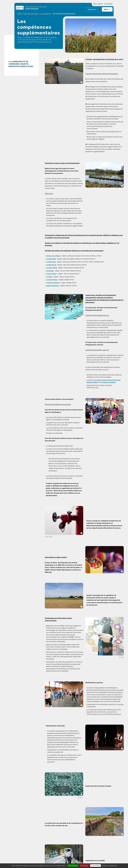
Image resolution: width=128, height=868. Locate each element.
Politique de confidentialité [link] (109, 866)
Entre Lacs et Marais (53, 256)
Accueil (20, 14)
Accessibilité (108, 4)
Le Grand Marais (52, 280)
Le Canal (49, 277)
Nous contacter (98, 4)
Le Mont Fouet (51, 265)
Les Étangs (50, 271)
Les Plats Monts (52, 268)
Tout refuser (84, 866)
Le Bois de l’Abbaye (53, 283)
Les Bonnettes (51, 259)
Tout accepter (73, 866)
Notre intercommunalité (31, 14)
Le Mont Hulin (51, 262)
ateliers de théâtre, (109, 382)
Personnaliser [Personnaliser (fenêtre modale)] (95, 866)
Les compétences (45, 14)
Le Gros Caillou (51, 274)
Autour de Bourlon (52, 286)
